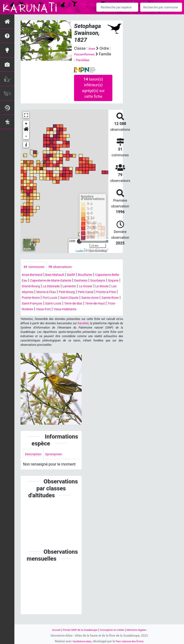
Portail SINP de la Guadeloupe (77, 630)
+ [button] (26, 124)
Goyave (67, 287)
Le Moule (69, 292)
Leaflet (80, 251)
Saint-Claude (65, 304)
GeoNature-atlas (79, 641)
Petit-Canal (64, 298)
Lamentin (32, 292)
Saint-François (46, 310)
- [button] (26, 136)
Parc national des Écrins (131, 641)
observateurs (66, 267)
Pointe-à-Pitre (87, 298)
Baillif (79, 275)
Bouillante (95, 275)
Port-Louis (43, 304)
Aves (92, 48)
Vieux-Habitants (92, 315)
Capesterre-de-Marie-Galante (85, 281)
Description (35, 461)
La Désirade (110, 287)
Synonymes (58, 461)
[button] (26, 130)
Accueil (49, 630)
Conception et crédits (114, 630)
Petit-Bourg (42, 298)
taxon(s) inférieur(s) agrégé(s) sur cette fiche (93, 88)
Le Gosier (50, 292)
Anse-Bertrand (34, 275)
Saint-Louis (70, 310)
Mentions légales (142, 630)
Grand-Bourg (87, 287)
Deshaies (30, 287)
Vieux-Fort (67, 315)
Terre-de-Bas (93, 310)
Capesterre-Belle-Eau (40, 281)
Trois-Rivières (44, 315)
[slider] (79, 241)
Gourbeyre (49, 287)
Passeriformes (86, 54)
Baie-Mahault (60, 275)
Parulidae (97, 60)
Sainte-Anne (89, 304)
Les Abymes (90, 292)
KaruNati (83, 330)
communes (36, 267)
